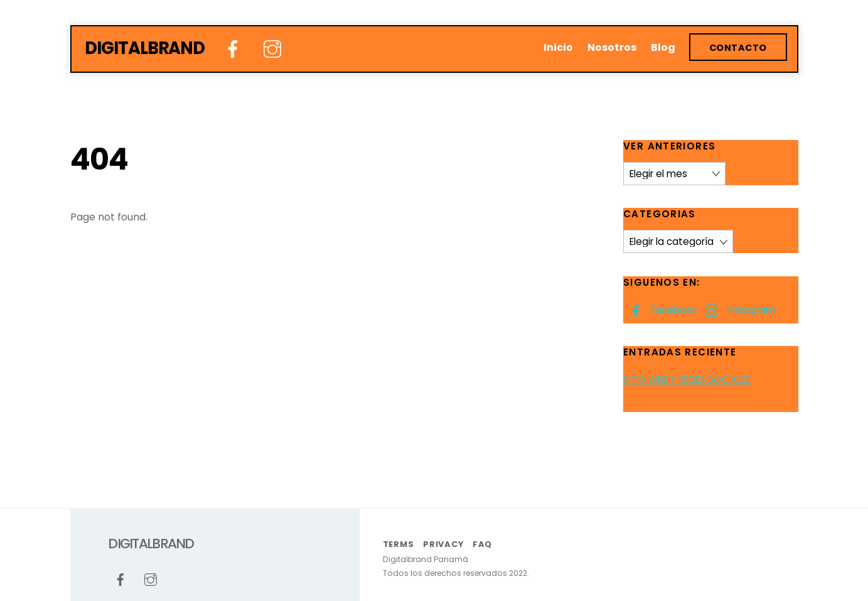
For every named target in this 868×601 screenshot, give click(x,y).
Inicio (558, 47)
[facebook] (235, 49)
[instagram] (275, 49)
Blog (663, 47)
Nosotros (612, 47)
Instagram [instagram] (737, 310)
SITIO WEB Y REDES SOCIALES (687, 380)
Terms (399, 544)
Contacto (738, 48)
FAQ (482, 544)
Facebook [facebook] (660, 310)
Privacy (443, 544)
